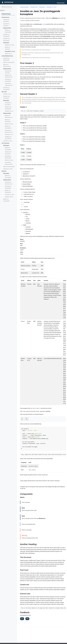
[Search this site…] (8, 7)
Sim (22, 619)
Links (44, 24)
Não (27, 619)
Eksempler (42, 7)
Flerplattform (34, 7)
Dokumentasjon (24, 7)
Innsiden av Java (51, 7)
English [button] (2, 10)
